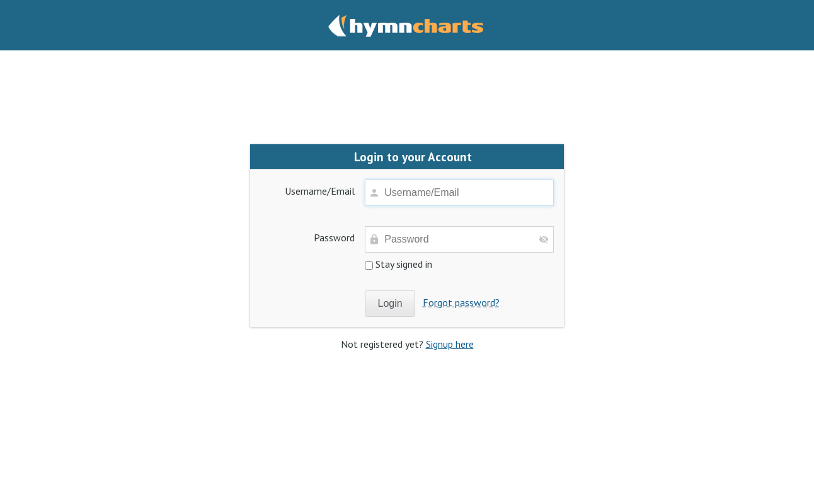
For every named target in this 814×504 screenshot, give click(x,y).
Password (334, 238)
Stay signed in (398, 264)
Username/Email (320, 191)
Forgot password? (461, 302)
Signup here (450, 344)
